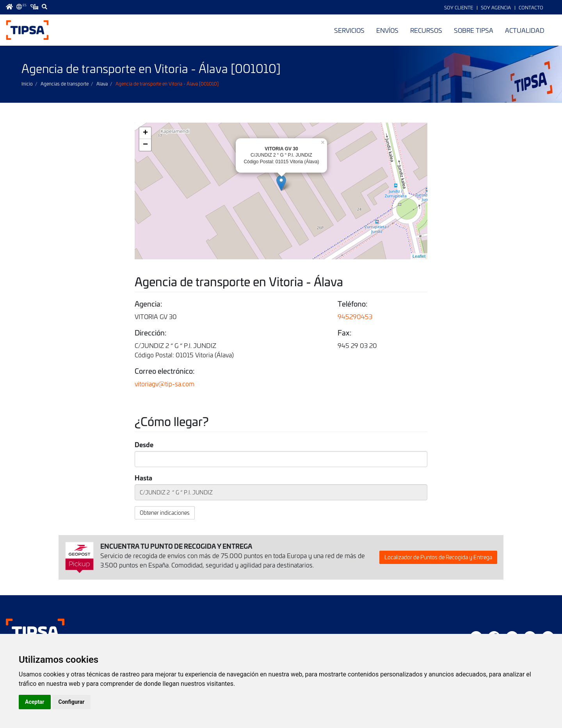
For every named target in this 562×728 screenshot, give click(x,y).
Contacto (531, 7)
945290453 (355, 316)
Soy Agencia (496, 7)
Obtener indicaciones (165, 513)
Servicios (349, 30)
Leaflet (419, 256)
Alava (102, 84)
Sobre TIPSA (474, 30)
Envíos (387, 30)
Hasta (143, 477)
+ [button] (145, 133)
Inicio (27, 84)
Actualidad (525, 30)
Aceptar (35, 702)
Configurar (72, 702)
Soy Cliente (459, 7)
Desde (144, 444)
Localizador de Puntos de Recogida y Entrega (438, 557)
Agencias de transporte (65, 84)
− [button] (145, 145)
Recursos (426, 30)
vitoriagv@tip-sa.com (165, 384)
